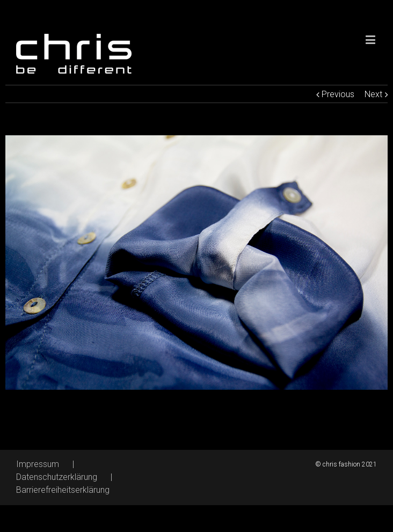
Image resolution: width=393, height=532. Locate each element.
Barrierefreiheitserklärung (63, 490)
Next (373, 94)
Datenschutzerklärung (57, 477)
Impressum (38, 464)
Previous (338, 94)
